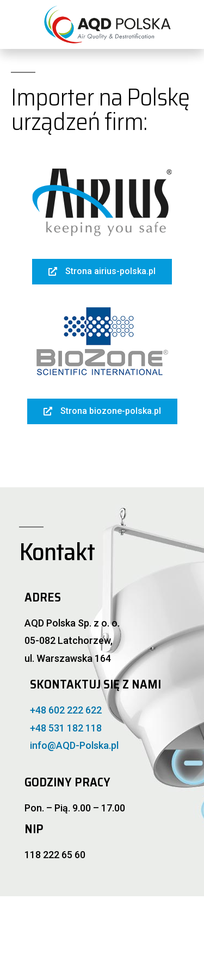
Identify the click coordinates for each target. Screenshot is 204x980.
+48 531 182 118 (66, 728)
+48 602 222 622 (66, 710)
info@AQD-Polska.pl (74, 745)
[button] (102, 272)
